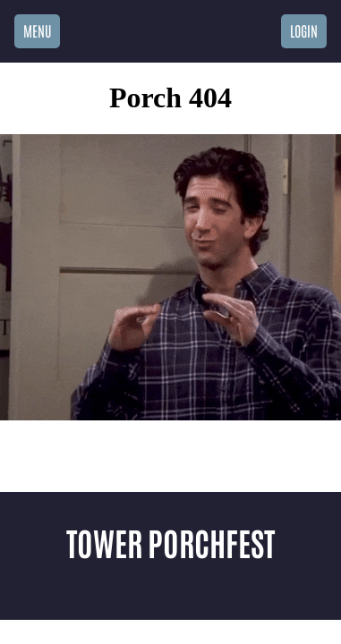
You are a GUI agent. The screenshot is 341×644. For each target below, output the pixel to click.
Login (304, 30)
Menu (37, 30)
